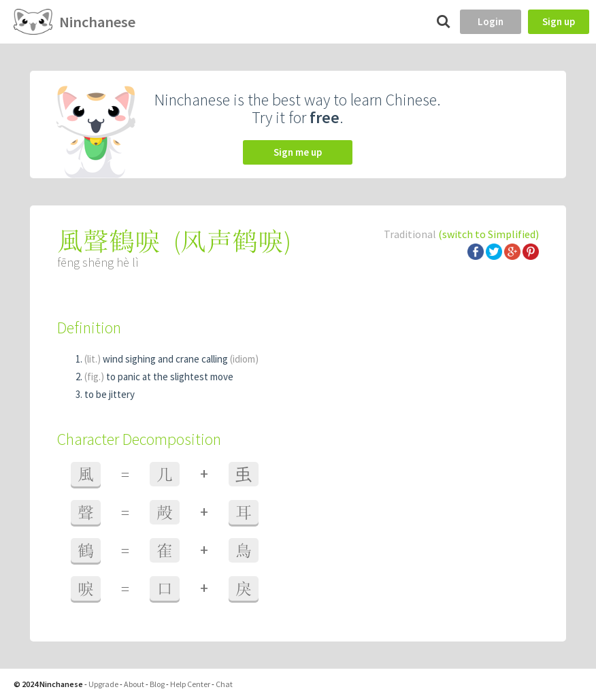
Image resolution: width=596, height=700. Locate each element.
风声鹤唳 (232, 241)
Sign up (559, 21)
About (134, 684)
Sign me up (298, 152)
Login (491, 21)
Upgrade (103, 684)
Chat (224, 684)
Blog (157, 684)
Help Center (190, 684)
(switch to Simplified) (489, 234)
